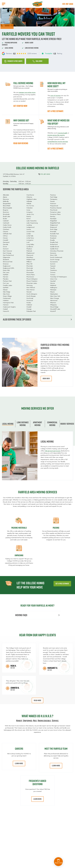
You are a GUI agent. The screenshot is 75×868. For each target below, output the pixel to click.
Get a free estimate (62, 584)
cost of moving (55, 96)
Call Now (37, 61)
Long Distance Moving (23, 424)
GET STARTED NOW (20, 106)
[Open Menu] (4, 4)
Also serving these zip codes (37, 320)
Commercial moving (52, 424)
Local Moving (8, 424)
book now (46, 378)
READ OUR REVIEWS (21, 143)
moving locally (63, 133)
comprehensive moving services (58, 142)
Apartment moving (37, 424)
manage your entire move (27, 92)
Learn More (19, 763)
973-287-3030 (68, 4)
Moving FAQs (37, 615)
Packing (56, 528)
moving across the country (56, 135)
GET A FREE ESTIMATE (55, 111)
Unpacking (19, 555)
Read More (38, 700)
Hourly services (67, 424)
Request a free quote (13, 61)
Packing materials (19, 528)
